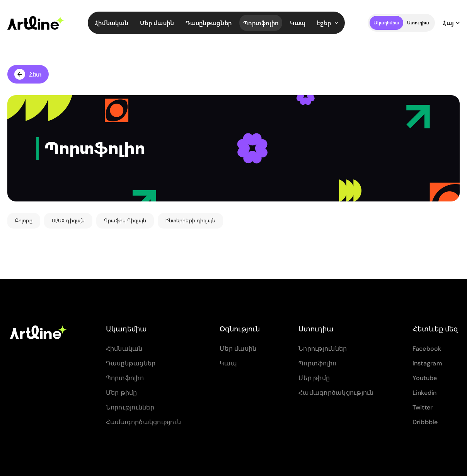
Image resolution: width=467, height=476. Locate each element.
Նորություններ (130, 407)
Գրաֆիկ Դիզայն (125, 221)
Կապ (298, 23)
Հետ (28, 74)
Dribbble (425, 422)
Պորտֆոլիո (261, 23)
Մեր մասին (157, 23)
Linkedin (425, 393)
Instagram (427, 363)
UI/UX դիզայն (68, 221)
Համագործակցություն (144, 422)
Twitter (423, 407)
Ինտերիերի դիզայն (190, 221)
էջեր (327, 23)
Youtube (425, 378)
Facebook (427, 349)
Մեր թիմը (122, 393)
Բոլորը (24, 221)
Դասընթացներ (209, 23)
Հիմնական (112, 23)
